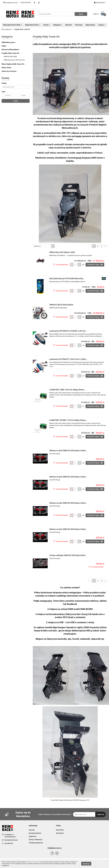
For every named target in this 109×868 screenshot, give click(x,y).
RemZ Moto (60, 830)
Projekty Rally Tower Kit (11, 53)
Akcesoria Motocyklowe (11, 50)
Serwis (47, 25)
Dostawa (32, 830)
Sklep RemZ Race (33, 25)
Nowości (69, 25)
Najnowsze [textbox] (37, 246)
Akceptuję (86, 864)
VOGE (4, 46)
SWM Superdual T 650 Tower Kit (14, 60)
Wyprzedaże (90, 25)
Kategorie (58, 25)
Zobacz (102, 25)
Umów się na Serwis (9, 71)
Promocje (79, 25)
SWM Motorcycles (9, 42)
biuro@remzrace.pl (11, 840)
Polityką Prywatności (33, 862)
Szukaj (16, 101)
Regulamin (33, 836)
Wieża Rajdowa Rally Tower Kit (13, 64)
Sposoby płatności (35, 833)
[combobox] (44, 246)
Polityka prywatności (36, 843)
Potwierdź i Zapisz (95, 265)
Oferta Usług (7, 68)
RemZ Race (60, 833)
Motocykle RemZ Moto (13, 25)
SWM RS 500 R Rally (10, 56)
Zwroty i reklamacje (35, 840)
